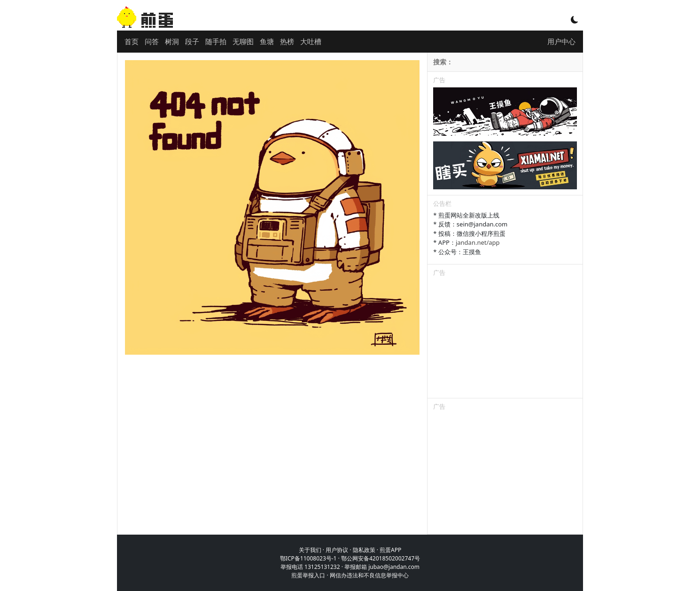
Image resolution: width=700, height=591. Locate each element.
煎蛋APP (390, 550)
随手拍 (216, 41)
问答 (152, 41)
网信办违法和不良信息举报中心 (369, 575)
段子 (192, 41)
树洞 (172, 41)
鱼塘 (267, 41)
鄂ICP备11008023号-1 (308, 558)
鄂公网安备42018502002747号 (381, 558)
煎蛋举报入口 (308, 575)
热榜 (287, 41)
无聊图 (243, 41)
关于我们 (310, 550)
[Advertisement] (505, 339)
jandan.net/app (478, 242)
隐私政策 (364, 550)
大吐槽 (311, 41)
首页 (132, 41)
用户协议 (337, 550)
